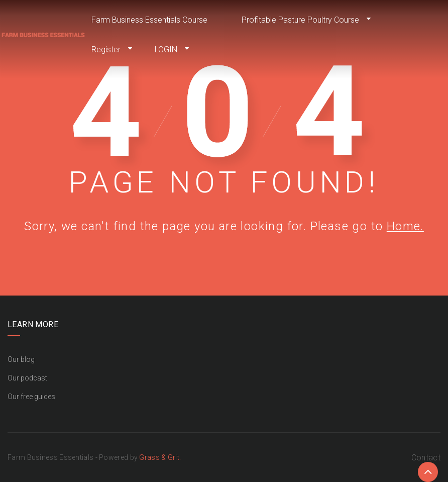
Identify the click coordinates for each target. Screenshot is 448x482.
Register (106, 50)
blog (28, 359)
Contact (426, 458)
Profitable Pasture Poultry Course (300, 20)
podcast (34, 378)
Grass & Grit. (160, 457)
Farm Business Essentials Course (149, 20)
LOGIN (166, 50)
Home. (405, 226)
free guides (38, 397)
